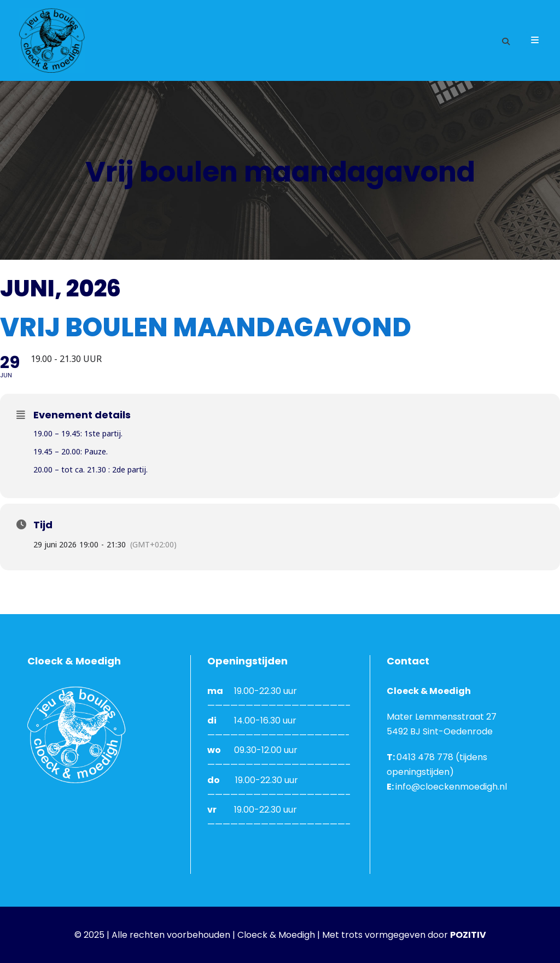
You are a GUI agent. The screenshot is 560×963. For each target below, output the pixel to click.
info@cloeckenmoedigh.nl (451, 787)
